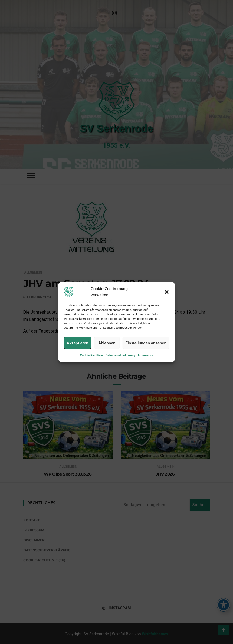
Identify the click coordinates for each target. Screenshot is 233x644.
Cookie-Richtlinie (92, 360)
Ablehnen (107, 348)
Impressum (146, 360)
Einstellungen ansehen (146, 348)
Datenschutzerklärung (121, 360)
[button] (167, 297)
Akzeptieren (77, 348)
